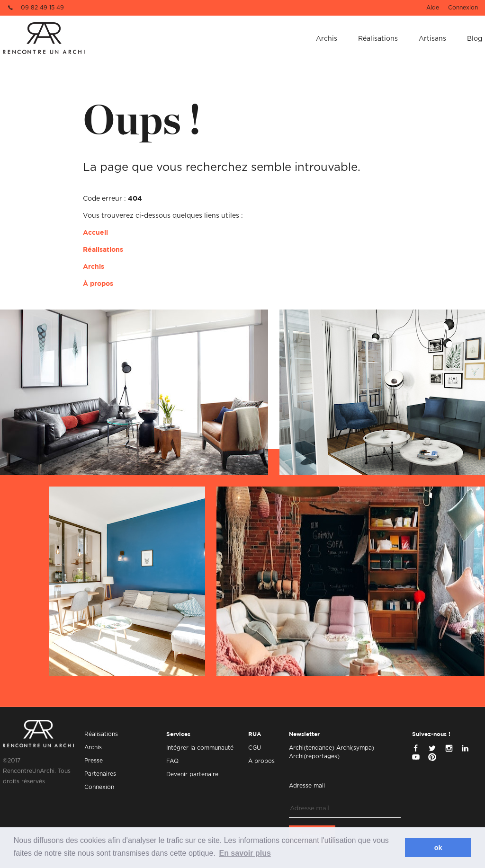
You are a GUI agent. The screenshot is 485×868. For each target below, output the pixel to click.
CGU (255, 748)
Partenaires (100, 774)
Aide (433, 8)
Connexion (463, 8)
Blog (475, 39)
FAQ (172, 761)
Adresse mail (307, 786)
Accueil (95, 233)
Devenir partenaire (192, 774)
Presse (94, 761)
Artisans (432, 39)
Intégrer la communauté (200, 748)
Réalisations (378, 39)
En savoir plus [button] (245, 853)
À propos (98, 284)
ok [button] (438, 848)
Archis (327, 39)
